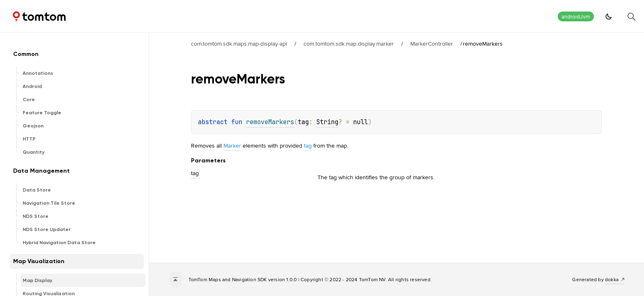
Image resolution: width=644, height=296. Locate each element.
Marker (232, 146)
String (327, 122)
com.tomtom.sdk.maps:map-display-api (239, 44)
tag (308, 146)
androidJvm (576, 17)
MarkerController (432, 44)
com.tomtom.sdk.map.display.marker (349, 44)
